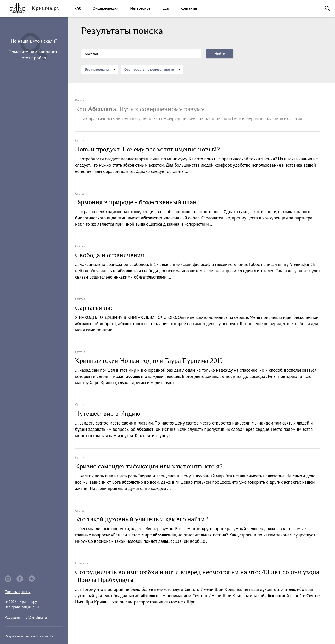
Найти (220, 54)
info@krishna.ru (34, 617)
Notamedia (45, 636)
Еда (165, 8)
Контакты (189, 8)
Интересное (141, 8)
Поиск (327, 8)
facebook (20, 579)
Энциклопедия (106, 8)
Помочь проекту (18, 592)
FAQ (78, 8)
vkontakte (32, 579)
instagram (8, 579)
